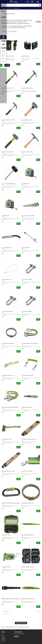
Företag (27, 335)
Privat (15, 335)
